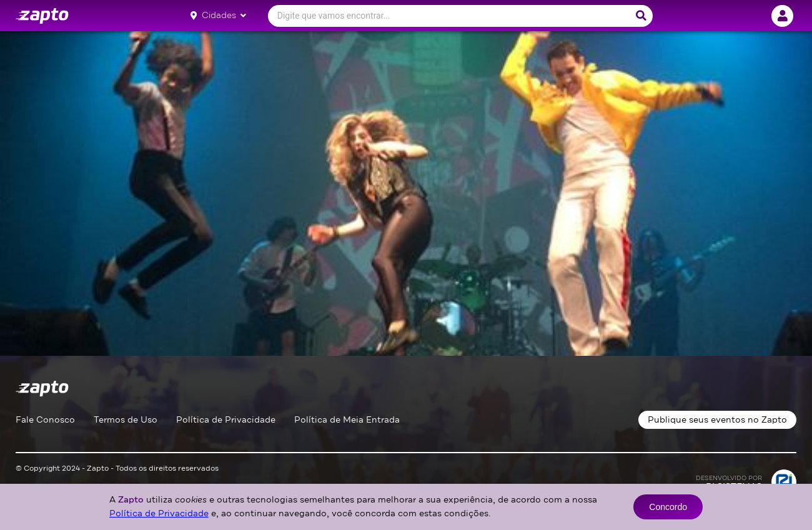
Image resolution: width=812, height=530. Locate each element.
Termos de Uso (126, 420)
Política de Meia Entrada (347, 420)
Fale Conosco (45, 420)
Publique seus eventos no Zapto (717, 420)
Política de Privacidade (226, 420)
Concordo (668, 507)
